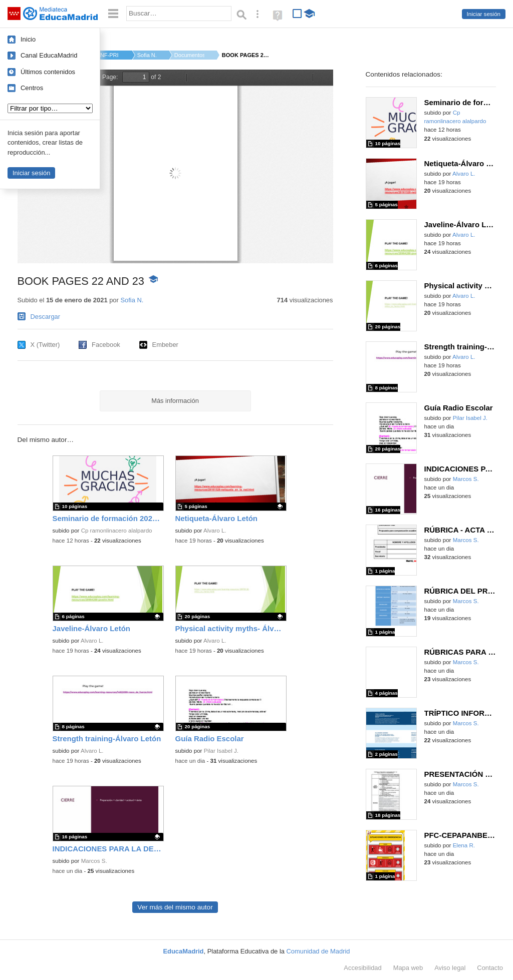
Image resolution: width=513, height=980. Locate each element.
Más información (175, 401)
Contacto (490, 968)
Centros (32, 88)
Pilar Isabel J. (221, 751)
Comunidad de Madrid (318, 951)
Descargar (46, 317)
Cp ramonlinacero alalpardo (117, 531)
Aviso (450, 968)
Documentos (189, 55)
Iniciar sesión (484, 14)
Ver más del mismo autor (175, 907)
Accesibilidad (362, 968)
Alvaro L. (215, 531)
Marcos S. (94, 861)
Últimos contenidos (48, 72)
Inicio (28, 39)
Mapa (408, 968)
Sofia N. (147, 55)
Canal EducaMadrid (49, 55)
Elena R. (464, 845)
